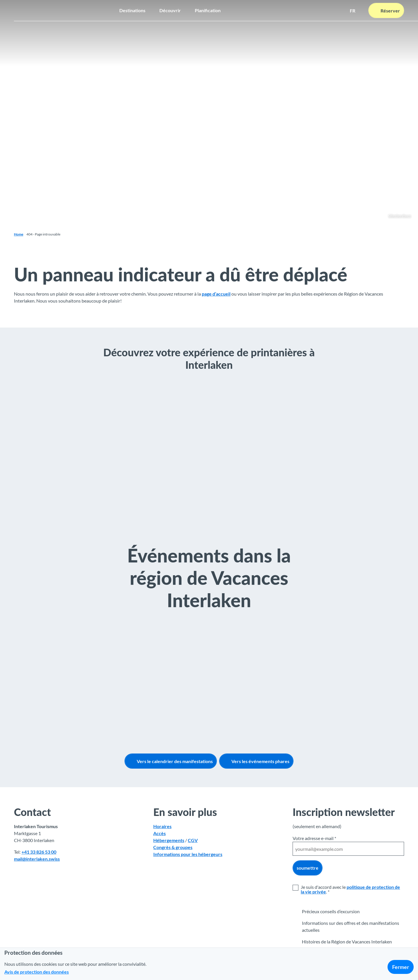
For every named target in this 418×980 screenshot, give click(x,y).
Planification (208, 10)
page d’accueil (216, 294)
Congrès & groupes (173, 847)
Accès (160, 834)
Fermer (401, 967)
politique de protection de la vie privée (350, 889)
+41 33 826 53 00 (39, 852)
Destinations (132, 10)
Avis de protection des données (37, 972)
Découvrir (170, 10)
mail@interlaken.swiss (37, 859)
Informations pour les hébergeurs (188, 854)
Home (19, 234)
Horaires (162, 827)
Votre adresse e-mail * (314, 838)
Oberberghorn (400, 216)
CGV (193, 840)
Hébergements (169, 840)
